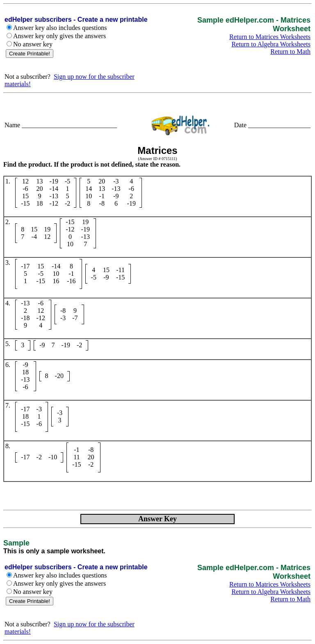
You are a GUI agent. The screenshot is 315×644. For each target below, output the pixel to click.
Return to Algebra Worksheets (271, 44)
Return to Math (290, 52)
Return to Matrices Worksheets (270, 37)
